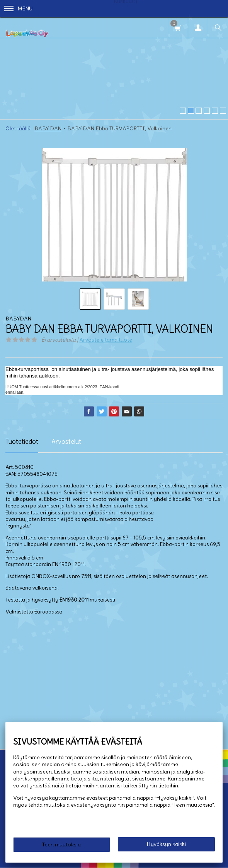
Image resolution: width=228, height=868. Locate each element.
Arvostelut (66, 442)
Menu (18, 8)
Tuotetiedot (22, 442)
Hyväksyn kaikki (166, 844)
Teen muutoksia (61, 844)
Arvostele (106, 340)
